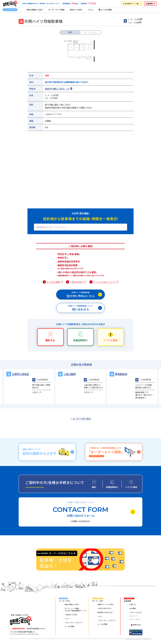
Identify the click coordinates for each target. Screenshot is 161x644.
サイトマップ (133, 616)
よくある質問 (53, 282)
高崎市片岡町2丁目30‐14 (57, 89)
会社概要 (133, 608)
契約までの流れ (76, 9)
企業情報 (149, 3)
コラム (91, 9)
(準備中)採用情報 (136, 612)
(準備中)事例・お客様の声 (74, 623)
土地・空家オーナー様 (131, 3)
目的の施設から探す (35, 9)
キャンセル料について (104, 282)
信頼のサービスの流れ (106, 604)
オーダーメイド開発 (56, 9)
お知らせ (133, 604)
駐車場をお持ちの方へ (106, 612)
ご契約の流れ (77, 282)
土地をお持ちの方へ (105, 608)
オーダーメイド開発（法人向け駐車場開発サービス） (76, 609)
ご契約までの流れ (71, 615)
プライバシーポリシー (135, 619)
